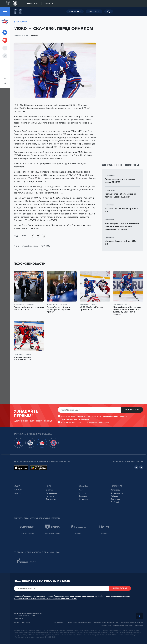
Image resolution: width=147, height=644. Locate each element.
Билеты (17, 494)
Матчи (34, 35)
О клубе (49, 490)
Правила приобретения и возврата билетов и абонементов (122, 625)
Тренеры (82, 493)
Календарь (115, 490)
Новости (18, 490)
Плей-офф (115, 502)
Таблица (114, 496)
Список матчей (117, 493)
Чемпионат (117, 486)
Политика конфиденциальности (80, 622)
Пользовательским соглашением (75, 419)
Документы (51, 499)
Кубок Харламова (30, 246)
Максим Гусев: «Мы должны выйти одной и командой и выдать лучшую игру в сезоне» (122, 226)
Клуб (48, 486)
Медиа (17, 486)
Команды (74, 11)
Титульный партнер (27, 533)
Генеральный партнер (53, 533)
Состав (81, 490)
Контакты (50, 496)
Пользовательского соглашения (68, 596)
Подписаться (132, 410)
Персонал (83, 496)
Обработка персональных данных (106, 622)
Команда (83, 486)
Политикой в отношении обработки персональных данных (101, 416)
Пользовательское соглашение (132, 622)
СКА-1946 (46, 246)
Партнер (78, 533)
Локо (17, 246)
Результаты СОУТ (59, 622)
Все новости (21, 22)
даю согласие (68, 422)
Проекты (93, 11)
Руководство (51, 493)
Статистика (83, 499)
